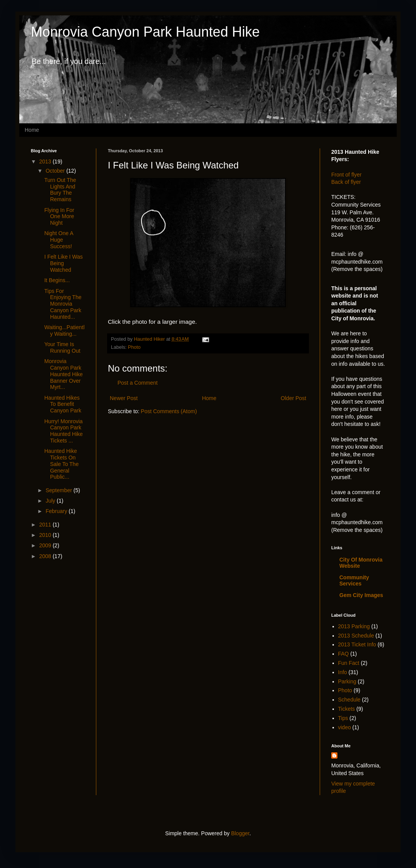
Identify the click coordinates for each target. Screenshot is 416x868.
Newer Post (124, 398)
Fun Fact (349, 663)
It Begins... (57, 280)
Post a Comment (138, 383)
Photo (134, 347)
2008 (46, 556)
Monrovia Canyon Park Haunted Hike (145, 32)
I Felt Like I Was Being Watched (64, 263)
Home (32, 130)
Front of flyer (346, 175)
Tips (343, 718)
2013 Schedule (356, 636)
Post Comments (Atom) (169, 411)
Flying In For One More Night (59, 217)
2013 (46, 161)
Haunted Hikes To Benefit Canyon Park (63, 404)
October (56, 171)
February (57, 511)
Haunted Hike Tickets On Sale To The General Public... (61, 464)
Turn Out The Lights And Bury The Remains (60, 190)
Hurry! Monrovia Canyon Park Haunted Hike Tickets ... (64, 431)
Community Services (354, 580)
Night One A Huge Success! (59, 240)
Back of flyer (346, 182)
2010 (46, 535)
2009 (46, 545)
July (51, 501)
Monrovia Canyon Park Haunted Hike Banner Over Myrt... (64, 374)
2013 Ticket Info (357, 644)
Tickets (347, 709)
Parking (347, 681)
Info (343, 672)
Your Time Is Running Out (62, 347)
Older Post (294, 398)
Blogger (240, 833)
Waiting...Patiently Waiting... (65, 331)
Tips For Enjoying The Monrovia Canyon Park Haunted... (63, 304)
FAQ (344, 654)
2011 (46, 525)
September (59, 490)
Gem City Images (361, 595)
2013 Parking (354, 626)
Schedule (349, 700)
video (345, 727)
